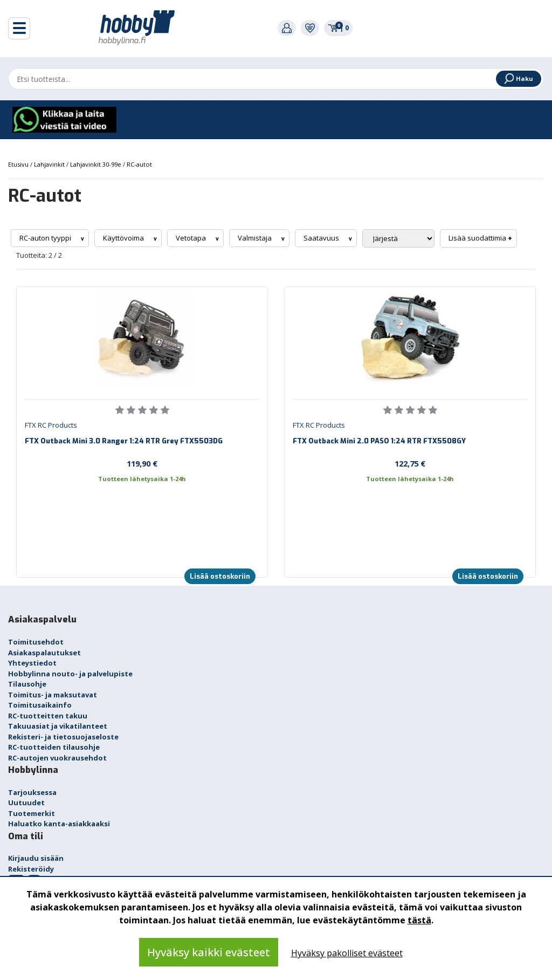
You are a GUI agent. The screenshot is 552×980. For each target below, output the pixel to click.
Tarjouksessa (32, 792)
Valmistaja (256, 238)
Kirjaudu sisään (36, 858)
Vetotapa (192, 238)
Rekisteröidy (31, 869)
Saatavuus (322, 238)
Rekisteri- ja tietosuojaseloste (63, 737)
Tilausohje (27, 684)
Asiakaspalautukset (44, 653)
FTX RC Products (51, 425)
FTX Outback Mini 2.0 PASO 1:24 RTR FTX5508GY (379, 441)
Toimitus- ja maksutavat (53, 695)
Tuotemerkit (32, 813)
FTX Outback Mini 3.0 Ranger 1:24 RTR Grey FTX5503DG (124, 441)
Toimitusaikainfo (40, 705)
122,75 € (410, 463)
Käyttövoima (124, 238)
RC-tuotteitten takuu (48, 716)
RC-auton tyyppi (46, 238)
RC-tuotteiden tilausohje (54, 747)
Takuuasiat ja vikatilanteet (58, 726)
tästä (419, 920)
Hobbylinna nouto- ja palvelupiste (70, 674)
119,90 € (142, 463)
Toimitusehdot (36, 642)
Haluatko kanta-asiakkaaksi (59, 824)
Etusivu (19, 164)
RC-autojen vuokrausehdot (57, 758)
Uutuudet (26, 803)
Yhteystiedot (32, 663)
